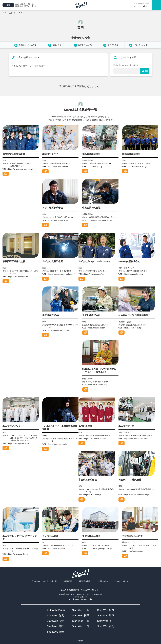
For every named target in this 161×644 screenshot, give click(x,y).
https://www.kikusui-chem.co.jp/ (21, 169)
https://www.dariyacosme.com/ (60, 167)
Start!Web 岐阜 (106, 615)
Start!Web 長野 (80, 615)
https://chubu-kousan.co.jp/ (59, 330)
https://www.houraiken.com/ (95, 439)
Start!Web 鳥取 (55, 626)
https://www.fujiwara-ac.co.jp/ (20, 443)
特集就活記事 (67, 581)
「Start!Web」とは (38, 581)
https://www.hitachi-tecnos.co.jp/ (137, 495)
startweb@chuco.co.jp (83, 599)
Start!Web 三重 (80, 621)
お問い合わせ (103, 581)
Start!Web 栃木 (106, 610)
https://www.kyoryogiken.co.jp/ (100, 549)
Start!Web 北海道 (55, 610)
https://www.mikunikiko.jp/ (58, 220)
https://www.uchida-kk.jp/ (58, 549)
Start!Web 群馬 (55, 615)
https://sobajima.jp (95, 167)
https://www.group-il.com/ (18, 554)
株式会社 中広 (78, 590)
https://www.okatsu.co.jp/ (138, 167)
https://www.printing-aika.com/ (136, 439)
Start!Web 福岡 (106, 626)
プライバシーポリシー (122, 581)
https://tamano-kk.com (97, 328)
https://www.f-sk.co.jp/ (93, 495)
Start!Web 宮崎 (55, 632)
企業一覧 (53, 581)
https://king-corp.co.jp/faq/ (94, 274)
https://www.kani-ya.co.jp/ (98, 385)
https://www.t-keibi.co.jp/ (58, 444)
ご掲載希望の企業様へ (85, 581)
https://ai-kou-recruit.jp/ (133, 328)
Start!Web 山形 (80, 610)
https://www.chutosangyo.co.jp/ (100, 220)
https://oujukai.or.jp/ (136, 551)
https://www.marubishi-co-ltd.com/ (61, 274)
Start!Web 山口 (80, 626)
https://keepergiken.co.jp (134, 274)
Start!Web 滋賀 (55, 621)
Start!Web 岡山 (106, 621)
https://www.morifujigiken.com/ (20, 277)
